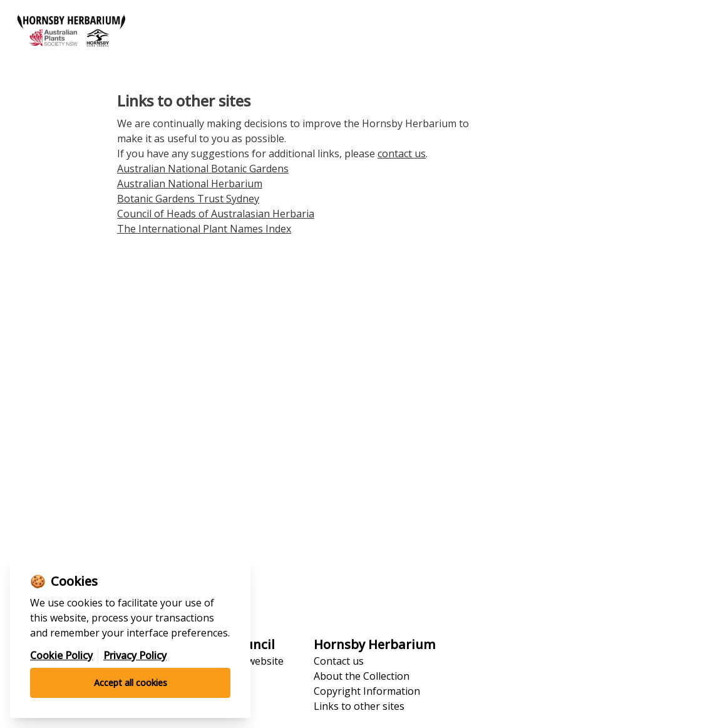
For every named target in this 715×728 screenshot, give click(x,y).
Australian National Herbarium (190, 184)
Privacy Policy (135, 655)
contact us (402, 153)
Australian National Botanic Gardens (203, 169)
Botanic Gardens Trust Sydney (188, 199)
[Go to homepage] (179, 33)
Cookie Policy (61, 655)
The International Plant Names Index (204, 229)
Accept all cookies (131, 683)
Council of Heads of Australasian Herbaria (216, 214)
